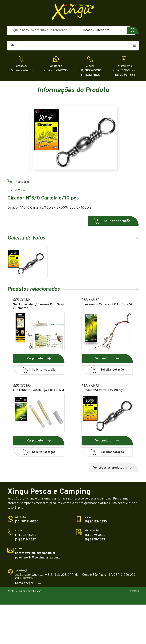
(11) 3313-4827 (90, 75)
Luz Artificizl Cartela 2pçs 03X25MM (38, 391)
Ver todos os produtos (113, 468)
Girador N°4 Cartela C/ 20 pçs (103, 391)
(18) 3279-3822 (124, 71)
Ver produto (39, 359)
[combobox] (102, 30)
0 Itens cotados (22, 71)
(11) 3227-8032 (90, 71)
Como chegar (28, 584)
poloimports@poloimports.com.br (38, 558)
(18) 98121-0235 (56, 71)
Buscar (133, 30)
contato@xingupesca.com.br (35, 553)
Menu (73, 46)
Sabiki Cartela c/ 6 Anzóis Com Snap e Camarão (39, 306)
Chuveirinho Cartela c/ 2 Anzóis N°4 (107, 305)
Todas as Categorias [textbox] (96, 30)
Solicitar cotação (112, 221)
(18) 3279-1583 (124, 75)
